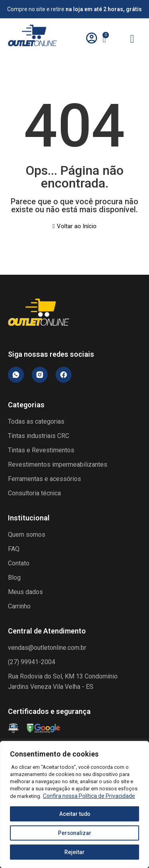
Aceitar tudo (75, 814)
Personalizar (75, 833)
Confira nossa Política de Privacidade (89, 796)
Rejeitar (74, 852)
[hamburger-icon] (132, 39)
